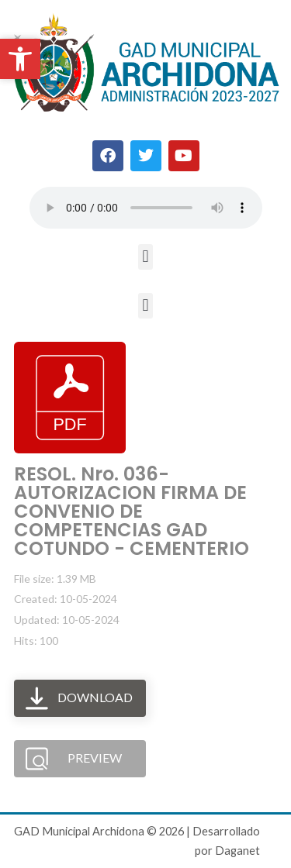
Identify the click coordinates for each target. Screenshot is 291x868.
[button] (145, 257)
